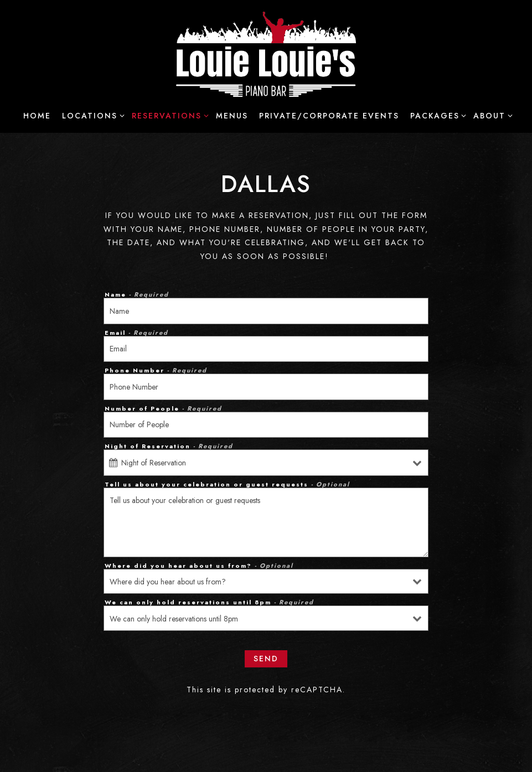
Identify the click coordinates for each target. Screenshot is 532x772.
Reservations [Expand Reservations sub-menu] (168, 115)
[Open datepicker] (113, 463)
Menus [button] (232, 116)
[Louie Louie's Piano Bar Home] (266, 53)
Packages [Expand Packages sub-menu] (437, 115)
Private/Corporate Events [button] (329, 116)
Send (266, 659)
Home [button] (37, 116)
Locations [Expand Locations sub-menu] (91, 115)
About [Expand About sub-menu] (491, 115)
